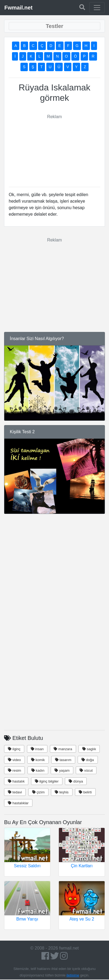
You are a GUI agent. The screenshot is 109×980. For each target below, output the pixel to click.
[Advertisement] (59, 147)
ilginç (14, 749)
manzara (63, 749)
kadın (38, 770)
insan (37, 749)
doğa (88, 760)
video (14, 760)
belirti (85, 792)
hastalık (16, 781)
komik (38, 760)
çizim (38, 792)
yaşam (62, 770)
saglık (89, 749)
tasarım (63, 760)
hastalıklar (18, 803)
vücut (86, 770)
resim (14, 770)
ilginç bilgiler (47, 781)
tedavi (15, 792)
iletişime (73, 975)
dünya (76, 781)
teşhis (62, 792)
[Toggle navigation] (97, 8)
